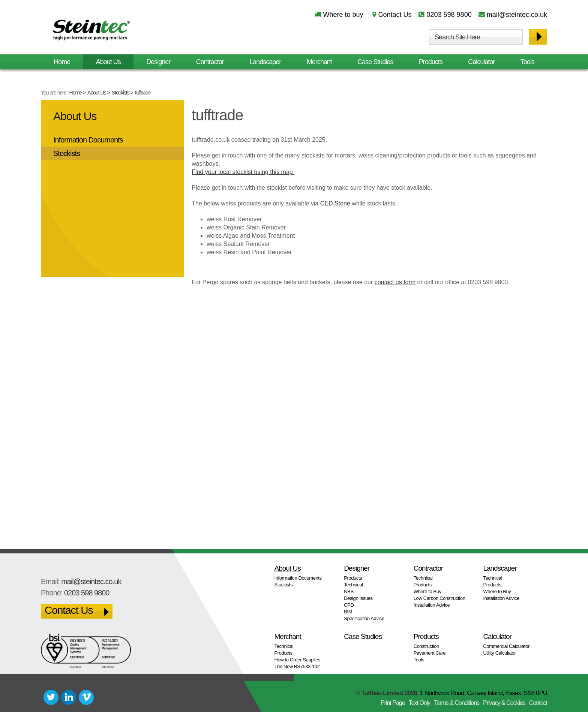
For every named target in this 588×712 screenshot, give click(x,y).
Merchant (319, 62)
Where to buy (343, 15)
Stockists (121, 93)
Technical (353, 585)
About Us (97, 93)
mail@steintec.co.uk (517, 15)
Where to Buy (427, 591)
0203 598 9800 (449, 15)
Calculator (481, 62)
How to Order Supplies (298, 660)
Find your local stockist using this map (243, 172)
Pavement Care (430, 653)
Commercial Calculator (506, 646)
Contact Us (395, 15)
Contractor (210, 62)
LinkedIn (69, 697)
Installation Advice (432, 605)
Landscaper (265, 62)
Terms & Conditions (457, 703)
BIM (348, 612)
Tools (527, 62)
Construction (426, 646)
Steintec (91, 31)
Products (431, 62)
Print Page (393, 703)
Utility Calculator (499, 653)
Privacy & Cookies (504, 703)
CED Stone (335, 203)
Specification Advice (364, 618)
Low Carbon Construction (439, 598)
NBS (349, 591)
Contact (538, 703)
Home (76, 93)
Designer (158, 62)
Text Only (420, 703)
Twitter (51, 697)
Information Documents (88, 140)
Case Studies (375, 62)
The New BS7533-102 (297, 666)
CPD (349, 605)
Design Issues (358, 598)
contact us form (395, 282)
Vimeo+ (86, 697)
